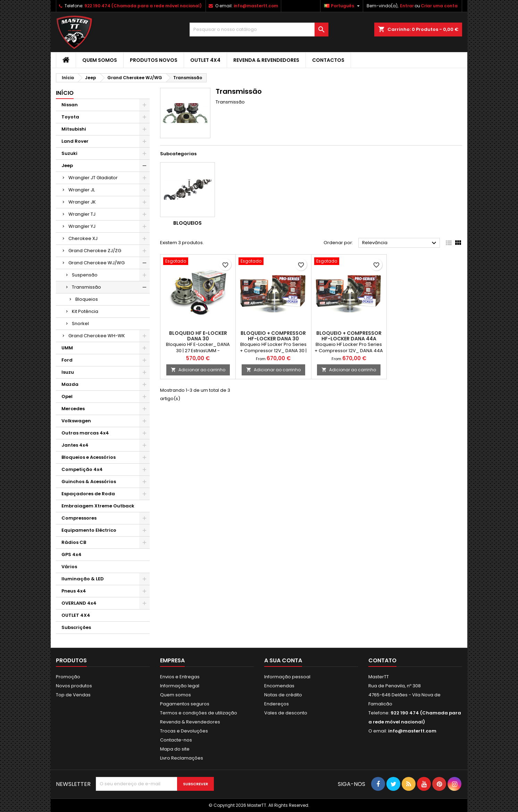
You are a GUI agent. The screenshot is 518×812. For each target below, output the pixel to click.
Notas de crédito (283, 695)
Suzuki (69, 153)
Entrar (407, 6)
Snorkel (80, 324)
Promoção (68, 677)
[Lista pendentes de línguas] (343, 6)
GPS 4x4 (72, 554)
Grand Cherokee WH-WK (97, 336)
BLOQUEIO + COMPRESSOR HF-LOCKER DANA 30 (273, 336)
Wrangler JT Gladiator (93, 178)
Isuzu (68, 372)
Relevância (400, 243)
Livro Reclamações (182, 758)
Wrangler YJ (82, 226)
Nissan (70, 105)
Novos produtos (74, 686)
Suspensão (85, 275)
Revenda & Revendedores (266, 60)
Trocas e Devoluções (184, 731)
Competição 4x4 (82, 469)
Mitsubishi (74, 129)
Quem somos (100, 60)
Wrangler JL (82, 190)
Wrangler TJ (82, 214)
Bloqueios (87, 299)
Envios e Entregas (180, 677)
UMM (67, 348)
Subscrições (76, 627)
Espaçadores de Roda (88, 494)
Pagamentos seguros (185, 704)
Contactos (328, 60)
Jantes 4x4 (75, 445)
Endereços (277, 704)
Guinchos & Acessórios (89, 482)
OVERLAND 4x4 (79, 603)
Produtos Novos (154, 60)
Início (65, 93)
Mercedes (73, 409)
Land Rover (75, 141)
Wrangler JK (82, 202)
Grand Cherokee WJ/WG (97, 263)
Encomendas (279, 686)
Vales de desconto (286, 713)
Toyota (70, 117)
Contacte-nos (176, 740)
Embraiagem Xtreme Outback (98, 506)
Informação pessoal (287, 677)
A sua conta (283, 660)
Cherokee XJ (83, 238)
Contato (382, 660)
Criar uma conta (439, 6)
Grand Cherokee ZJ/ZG (95, 251)
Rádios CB (74, 542)
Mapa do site (175, 749)
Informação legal (180, 686)
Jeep (67, 165)
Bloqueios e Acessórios (89, 457)
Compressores (79, 518)
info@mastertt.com (256, 6)
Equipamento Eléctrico (89, 530)
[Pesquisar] (259, 30)
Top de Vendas (73, 695)
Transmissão (86, 287)
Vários (69, 567)
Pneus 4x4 (74, 591)
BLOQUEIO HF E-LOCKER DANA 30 (198, 336)
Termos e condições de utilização (199, 713)
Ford (67, 360)
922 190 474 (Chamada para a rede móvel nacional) (143, 6)
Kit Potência (85, 311)
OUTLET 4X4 (205, 60)
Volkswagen (76, 421)
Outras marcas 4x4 (85, 433)
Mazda (70, 384)
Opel (67, 396)
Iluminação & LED (83, 579)
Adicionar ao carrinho (198, 370)
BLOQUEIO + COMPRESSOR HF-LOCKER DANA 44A (349, 336)
